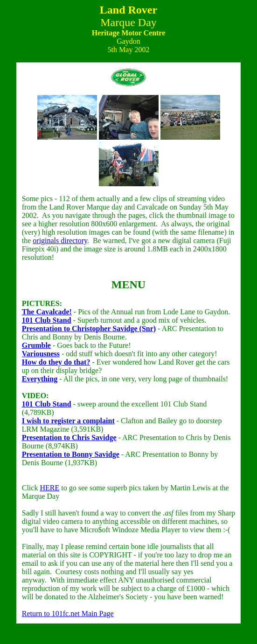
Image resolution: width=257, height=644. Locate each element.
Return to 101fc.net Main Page (68, 613)
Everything (40, 379)
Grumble (36, 345)
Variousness (41, 354)
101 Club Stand (47, 320)
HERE (49, 488)
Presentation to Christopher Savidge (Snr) (89, 329)
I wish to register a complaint (68, 421)
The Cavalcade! (47, 312)
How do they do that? (56, 362)
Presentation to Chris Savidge (69, 437)
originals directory (60, 241)
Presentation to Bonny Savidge (71, 454)
